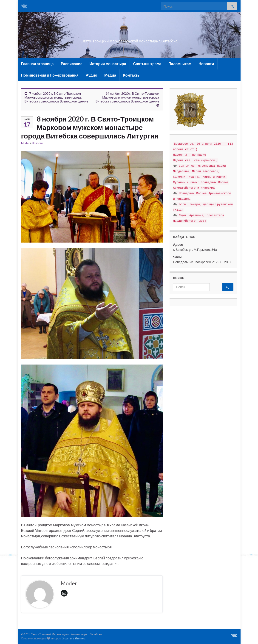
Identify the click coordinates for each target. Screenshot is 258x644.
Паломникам (180, 64)
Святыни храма (147, 64)
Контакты (132, 75)
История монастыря (108, 64)
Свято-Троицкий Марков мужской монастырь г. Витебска (129, 40)
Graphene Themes (73, 638)
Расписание (71, 64)
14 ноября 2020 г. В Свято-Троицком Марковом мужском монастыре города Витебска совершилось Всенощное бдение (128, 97)
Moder (25, 143)
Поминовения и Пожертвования (50, 75)
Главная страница (37, 64)
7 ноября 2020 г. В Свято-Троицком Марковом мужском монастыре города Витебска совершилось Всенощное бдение (57, 97)
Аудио (91, 75)
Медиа (110, 75)
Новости (206, 64)
